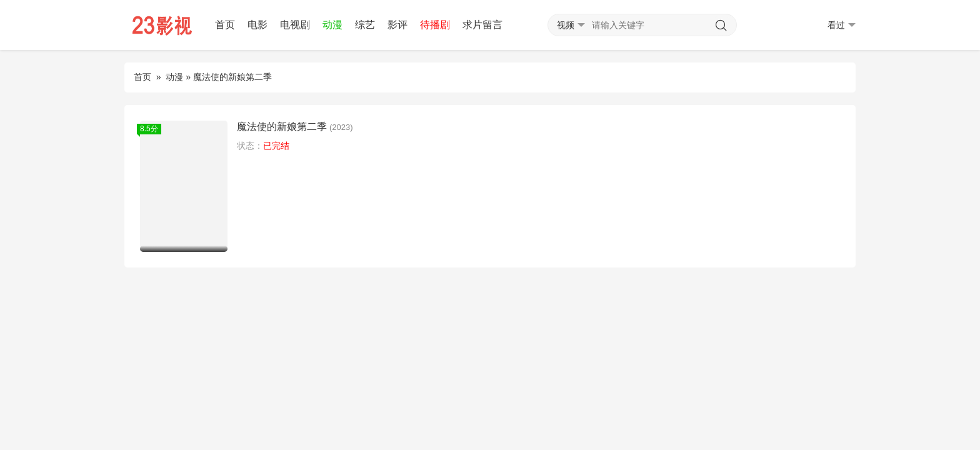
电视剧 (295, 25)
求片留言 (482, 25)
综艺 (365, 25)
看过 (842, 25)
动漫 (332, 25)
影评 (397, 25)
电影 (257, 25)
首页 (225, 25)
